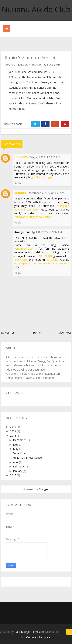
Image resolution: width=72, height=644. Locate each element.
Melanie (21, 193)
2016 (13, 436)
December (20, 440)
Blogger (43, 489)
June (16, 444)
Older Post (65, 333)
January (18, 471)
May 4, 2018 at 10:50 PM (45, 157)
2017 (13, 431)
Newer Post (8, 333)
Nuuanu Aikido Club (36, 9)
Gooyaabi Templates (39, 637)
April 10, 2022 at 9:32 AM (47, 232)
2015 (13, 475)
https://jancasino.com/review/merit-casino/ (41, 263)
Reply (18, 183)
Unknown (22, 157)
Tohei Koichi (20, 453)
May (16, 449)
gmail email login (41, 177)
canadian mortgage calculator (33, 217)
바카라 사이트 (44, 256)
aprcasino (52, 260)
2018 (13, 427)
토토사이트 (21, 260)
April (16, 462)
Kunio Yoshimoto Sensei (27, 458)
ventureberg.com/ (25, 249)
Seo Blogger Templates (30, 632)
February (19, 466)
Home (37, 333)
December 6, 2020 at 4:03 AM (46, 193)
